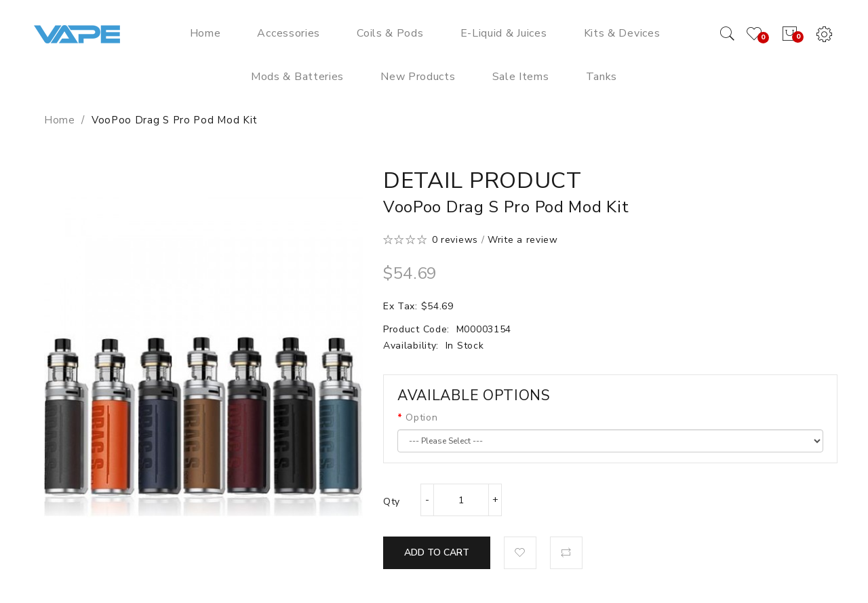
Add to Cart (437, 552)
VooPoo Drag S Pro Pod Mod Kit (175, 120)
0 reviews (455, 240)
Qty (392, 502)
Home (60, 120)
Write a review (523, 240)
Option (421, 417)
